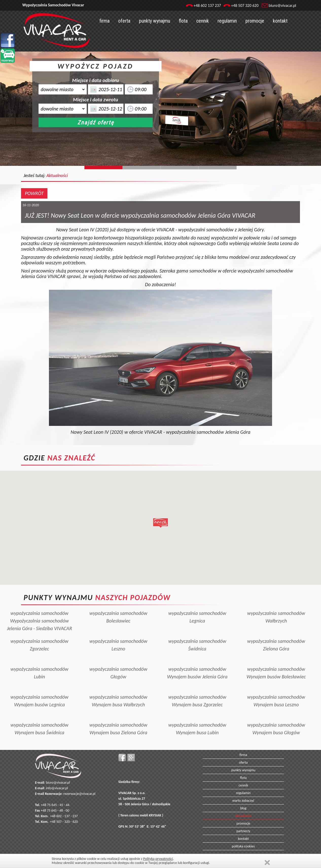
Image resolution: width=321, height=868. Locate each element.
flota (183, 21)
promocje (255, 21)
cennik (203, 21)
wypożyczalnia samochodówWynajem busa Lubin (197, 718)
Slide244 (141, 167)
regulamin (227, 21)
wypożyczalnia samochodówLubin (39, 662)
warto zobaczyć (243, 801)
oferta (124, 21)
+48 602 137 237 (207, 5)
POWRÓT (34, 193)
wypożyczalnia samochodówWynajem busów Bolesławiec (276, 662)
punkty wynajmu (155, 21)
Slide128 (180, 167)
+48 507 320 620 (245, 5)
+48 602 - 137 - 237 (64, 816)
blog (243, 808)
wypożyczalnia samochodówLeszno (118, 634)
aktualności (243, 816)
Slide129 (218, 167)
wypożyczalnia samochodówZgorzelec (39, 634)
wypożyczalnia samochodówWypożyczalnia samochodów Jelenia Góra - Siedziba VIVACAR (39, 610)
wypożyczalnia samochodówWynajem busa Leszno (276, 690)
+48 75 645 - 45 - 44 (55, 805)
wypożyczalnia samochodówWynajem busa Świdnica (39, 718)
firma (104, 21)
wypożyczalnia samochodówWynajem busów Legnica (39, 690)
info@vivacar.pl (57, 788)
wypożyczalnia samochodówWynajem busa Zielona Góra (118, 718)
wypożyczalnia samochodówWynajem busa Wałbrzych (118, 690)
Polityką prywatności (158, 859)
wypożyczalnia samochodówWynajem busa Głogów (276, 718)
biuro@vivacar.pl (282, 5)
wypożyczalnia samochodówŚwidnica (197, 634)
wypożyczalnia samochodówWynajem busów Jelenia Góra (197, 662)
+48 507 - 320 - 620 (64, 822)
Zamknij (267, 863)
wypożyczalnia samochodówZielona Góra (276, 634)
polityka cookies (243, 846)
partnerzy (243, 831)
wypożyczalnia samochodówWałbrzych (276, 606)
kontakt (280, 21)
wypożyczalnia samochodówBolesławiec (118, 606)
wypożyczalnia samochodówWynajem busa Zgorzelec (197, 690)
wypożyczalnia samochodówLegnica (197, 606)
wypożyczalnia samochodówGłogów (118, 662)
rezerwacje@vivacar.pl (79, 794)
